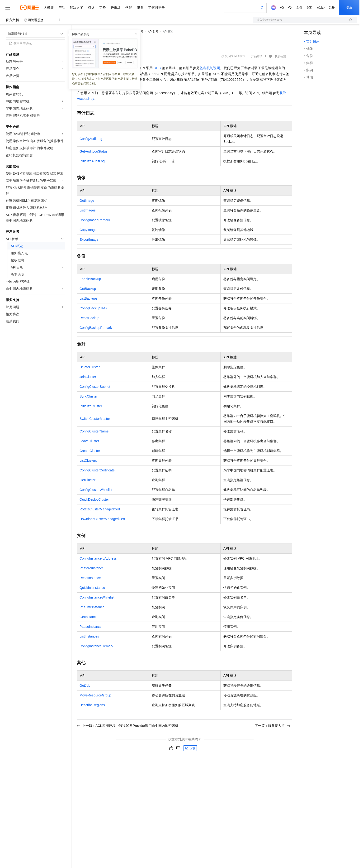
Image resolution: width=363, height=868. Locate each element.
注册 (332, 8)
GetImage (87, 201)
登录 (349, 8)
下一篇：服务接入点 (273, 726)
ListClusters (88, 460)
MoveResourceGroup (95, 695)
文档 (299, 8)
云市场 (116, 8)
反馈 (190, 748)
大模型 (49, 8)
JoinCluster (88, 377)
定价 (103, 8)
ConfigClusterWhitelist (96, 490)
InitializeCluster (91, 406)
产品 (62, 8)
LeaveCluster (89, 441)
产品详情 (257, 56)
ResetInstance (90, 578)
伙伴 (129, 8)
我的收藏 (280, 57)
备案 (309, 8)
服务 (140, 8)
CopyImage (88, 230)
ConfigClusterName (94, 431)
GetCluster (87, 480)
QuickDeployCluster (94, 499)
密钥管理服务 (34, 20)
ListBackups (88, 298)
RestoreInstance (92, 568)
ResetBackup (89, 318)
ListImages (88, 210)
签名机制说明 (210, 68)
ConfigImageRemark (95, 220)
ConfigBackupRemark (96, 328)
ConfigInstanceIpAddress (98, 558)
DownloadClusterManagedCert (102, 519)
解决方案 (76, 8)
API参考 (153, 32)
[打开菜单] (8, 8)
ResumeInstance (92, 607)
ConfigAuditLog (91, 139)
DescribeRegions (92, 705)
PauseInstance (91, 627)
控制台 (321, 8)
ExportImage (89, 240)
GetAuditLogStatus (94, 151)
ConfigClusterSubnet (95, 387)
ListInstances (89, 636)
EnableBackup (90, 279)
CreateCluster (90, 451)
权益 (91, 8)
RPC (157, 68)
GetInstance (89, 617)
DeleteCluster (90, 367)
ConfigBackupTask (93, 308)
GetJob (85, 686)
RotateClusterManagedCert (100, 509)
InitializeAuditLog (92, 161)
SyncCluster (88, 396)
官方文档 (12, 20)
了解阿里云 (156, 8)
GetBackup (88, 289)
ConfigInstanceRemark (96, 646)
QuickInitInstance (92, 588)
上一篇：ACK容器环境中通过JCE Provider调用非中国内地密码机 (128, 726)
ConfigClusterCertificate (97, 470)
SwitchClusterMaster (95, 419)
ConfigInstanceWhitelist (97, 597)
